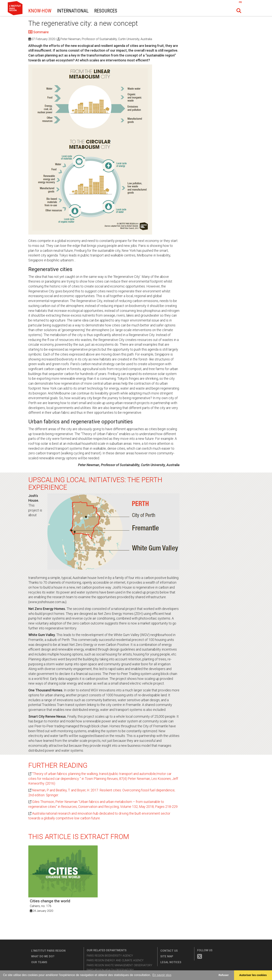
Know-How (40, 11)
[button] (239, 11)
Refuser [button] (224, 975)
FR (240, 2)
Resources (106, 11)
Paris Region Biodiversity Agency (110, 956)
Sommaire (41, 32)
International (73, 11)
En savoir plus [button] (162, 975)
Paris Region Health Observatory (110, 970)
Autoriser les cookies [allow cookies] (253, 975)
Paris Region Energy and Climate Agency (115, 960)
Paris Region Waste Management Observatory (119, 965)
